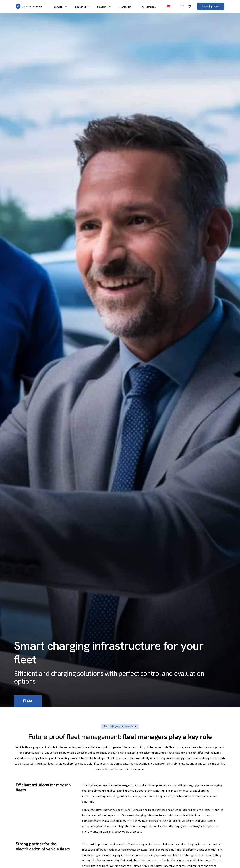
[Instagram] (183, 6)
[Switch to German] (168, 7)
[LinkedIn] (189, 6)
